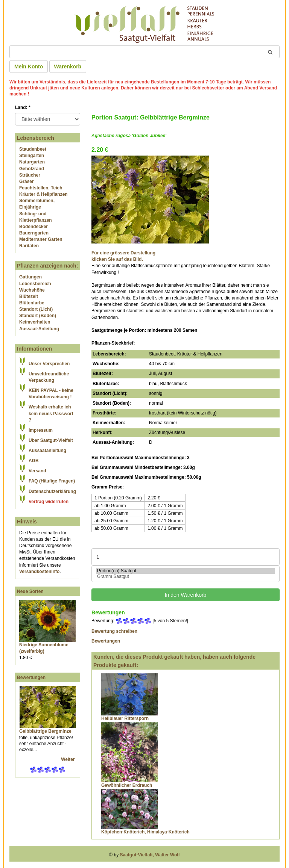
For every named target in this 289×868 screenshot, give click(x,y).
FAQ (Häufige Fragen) (52, 481)
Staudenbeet (33, 149)
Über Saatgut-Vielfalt (51, 440)
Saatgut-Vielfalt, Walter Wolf (150, 855)
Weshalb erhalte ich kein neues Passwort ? (51, 413)
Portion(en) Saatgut (186, 571)
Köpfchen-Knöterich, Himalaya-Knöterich (145, 832)
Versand (37, 471)
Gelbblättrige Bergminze (45, 731)
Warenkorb (68, 67)
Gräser (27, 181)
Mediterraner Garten (41, 239)
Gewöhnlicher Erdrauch (127, 785)
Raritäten (29, 246)
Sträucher (30, 175)
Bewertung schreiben (114, 631)
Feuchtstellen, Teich (41, 188)
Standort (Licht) (36, 309)
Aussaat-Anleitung (39, 329)
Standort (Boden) (38, 316)
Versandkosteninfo (39, 572)
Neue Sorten (30, 591)
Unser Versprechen (49, 364)
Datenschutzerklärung (52, 491)
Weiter (68, 759)
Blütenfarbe (32, 303)
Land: (23, 107)
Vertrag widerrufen (49, 502)
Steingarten (32, 156)
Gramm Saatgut (186, 577)
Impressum (41, 430)
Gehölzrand (32, 169)
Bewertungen (31, 677)
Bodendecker (33, 227)
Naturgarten (32, 162)
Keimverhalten (35, 322)
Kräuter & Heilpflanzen (43, 194)
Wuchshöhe (32, 290)
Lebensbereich (35, 284)
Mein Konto (29, 67)
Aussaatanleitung (47, 451)
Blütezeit (29, 296)
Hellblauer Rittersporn (125, 718)
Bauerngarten (34, 233)
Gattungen (30, 277)
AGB (34, 461)
